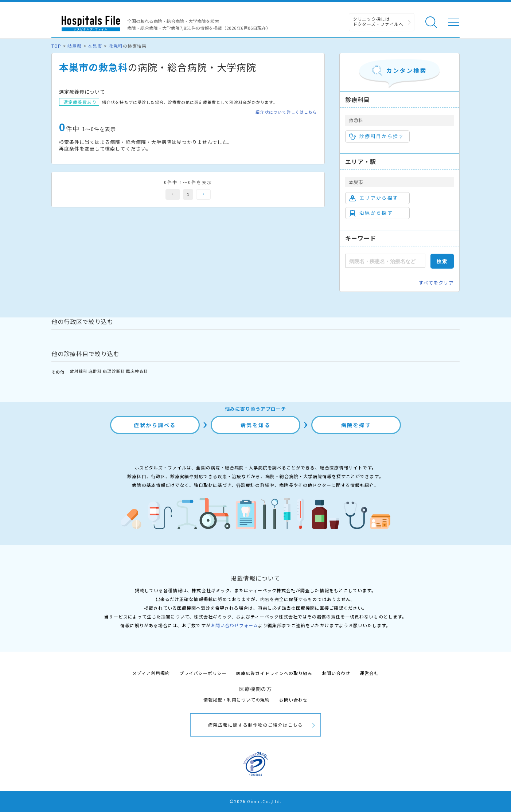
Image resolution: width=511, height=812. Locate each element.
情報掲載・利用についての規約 (237, 700)
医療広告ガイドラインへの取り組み (274, 673)
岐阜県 (75, 46)
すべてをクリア (436, 283)
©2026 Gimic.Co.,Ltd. (255, 801)
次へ (203, 194)
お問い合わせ (336, 673)
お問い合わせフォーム (234, 625)
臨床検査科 (137, 371)
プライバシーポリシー (203, 673)
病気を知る (256, 425)
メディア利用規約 (151, 673)
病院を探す (356, 425)
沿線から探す (371, 213)
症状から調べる (155, 425)
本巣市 (95, 46)
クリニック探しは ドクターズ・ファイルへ (378, 21)
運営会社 (369, 673)
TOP (56, 46)
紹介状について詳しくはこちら (286, 112)
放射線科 (79, 371)
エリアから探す (374, 198)
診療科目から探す (377, 136)
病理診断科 (114, 371)
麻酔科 (95, 371)
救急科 (116, 46)
